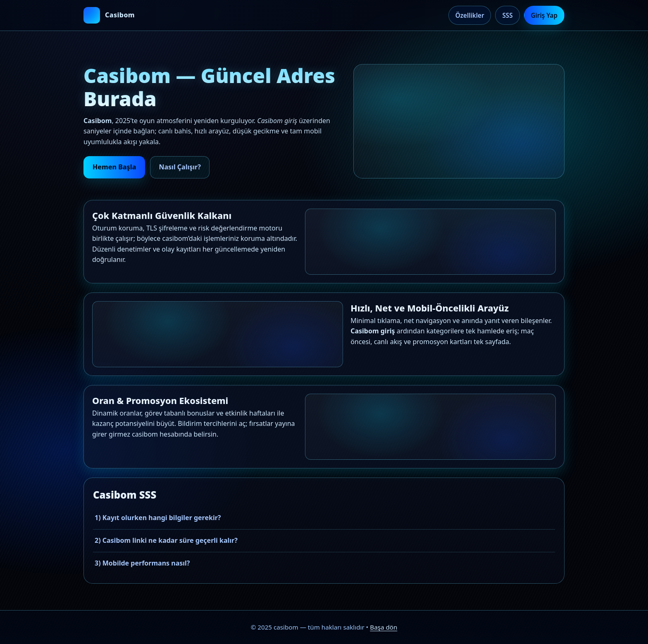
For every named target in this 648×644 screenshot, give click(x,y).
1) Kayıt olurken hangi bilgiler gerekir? (158, 518)
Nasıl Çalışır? (180, 167)
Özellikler (470, 15)
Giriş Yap (544, 15)
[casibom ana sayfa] (109, 15)
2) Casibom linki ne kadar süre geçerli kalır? (166, 540)
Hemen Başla (114, 167)
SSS (507, 15)
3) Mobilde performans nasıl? (142, 563)
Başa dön (384, 627)
